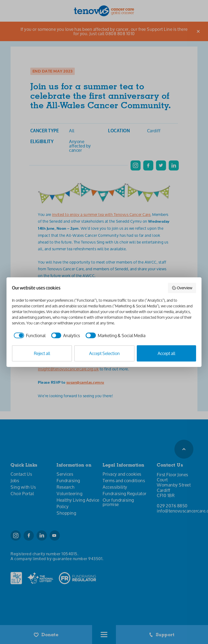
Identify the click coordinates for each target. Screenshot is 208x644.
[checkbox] (29, 336)
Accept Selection (104, 353)
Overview (182, 288)
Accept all (166, 353)
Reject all (42, 353)
